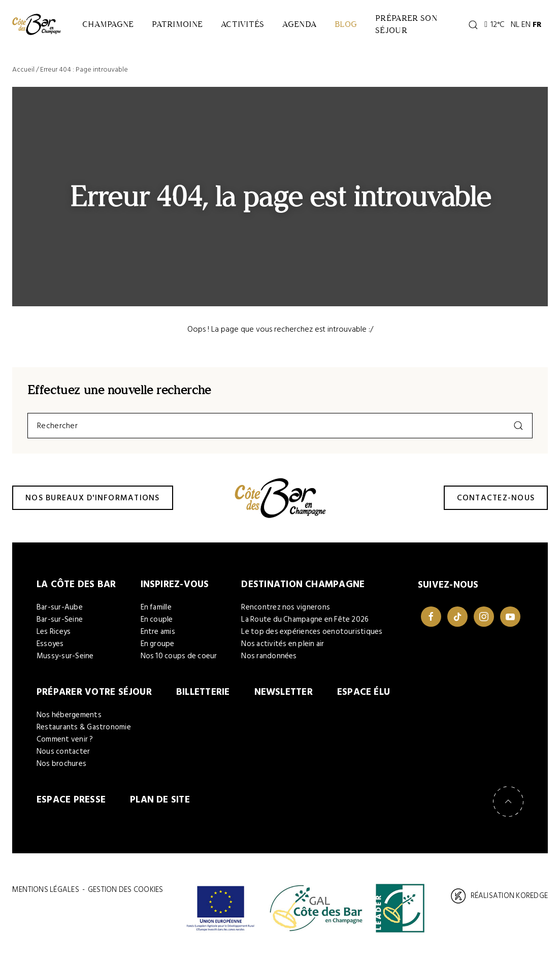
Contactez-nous (496, 498)
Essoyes (50, 644)
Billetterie (203, 692)
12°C (495, 24)
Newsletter (284, 692)
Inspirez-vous (175, 584)
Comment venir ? (65, 739)
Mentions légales (46, 890)
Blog (346, 24)
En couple (157, 619)
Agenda (299, 24)
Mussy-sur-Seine (65, 656)
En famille (156, 607)
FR (537, 24)
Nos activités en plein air (283, 644)
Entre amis (158, 632)
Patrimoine (177, 24)
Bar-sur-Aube (60, 607)
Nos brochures (61, 764)
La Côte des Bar (76, 584)
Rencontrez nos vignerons (286, 607)
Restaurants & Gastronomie (84, 727)
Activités (242, 24)
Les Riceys (54, 632)
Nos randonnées (269, 656)
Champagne (108, 24)
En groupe (158, 644)
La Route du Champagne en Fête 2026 (305, 619)
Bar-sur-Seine (60, 619)
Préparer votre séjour (94, 692)
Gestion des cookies (125, 890)
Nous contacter (63, 751)
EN (526, 24)
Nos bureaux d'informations (93, 498)
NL (515, 24)
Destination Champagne (303, 584)
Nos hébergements (69, 715)
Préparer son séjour (406, 24)
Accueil (23, 69)
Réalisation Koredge (499, 896)
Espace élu (364, 692)
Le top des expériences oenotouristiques (312, 632)
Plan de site (160, 800)
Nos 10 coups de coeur (179, 656)
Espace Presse (71, 800)
